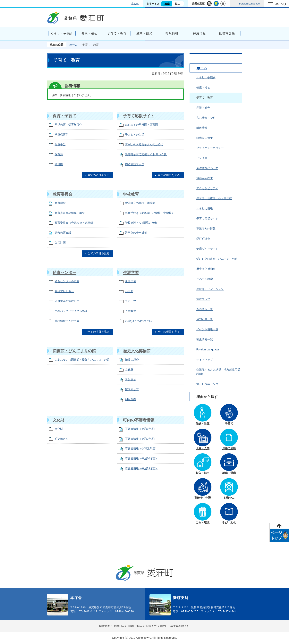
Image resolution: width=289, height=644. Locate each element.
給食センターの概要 (67, 281)
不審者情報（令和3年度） (141, 429)
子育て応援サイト (139, 116)
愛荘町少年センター (209, 384)
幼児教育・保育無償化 (68, 125)
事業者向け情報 (206, 229)
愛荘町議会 (203, 239)
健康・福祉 (203, 88)
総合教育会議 (63, 233)
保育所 (59, 154)
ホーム (73, 45)
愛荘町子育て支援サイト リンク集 (146, 154)
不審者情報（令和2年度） (141, 439)
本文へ (135, 3)
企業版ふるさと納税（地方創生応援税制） (218, 372)
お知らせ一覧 (205, 319)
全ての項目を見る (98, 175)
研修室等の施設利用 (67, 301)
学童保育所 (62, 135)
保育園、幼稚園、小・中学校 (214, 198)
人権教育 (131, 311)
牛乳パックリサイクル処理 (71, 311)
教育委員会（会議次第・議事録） (75, 223)
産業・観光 (203, 108)
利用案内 (131, 399)
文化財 (129, 370)
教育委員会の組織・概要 (70, 213)
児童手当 (60, 144)
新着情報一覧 (205, 309)
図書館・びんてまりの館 (74, 351)
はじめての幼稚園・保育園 (141, 125)
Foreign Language (249, 4)
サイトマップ (205, 360)
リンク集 (202, 158)
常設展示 (131, 379)
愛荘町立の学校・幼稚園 (140, 203)
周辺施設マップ (135, 164)
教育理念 (60, 203)
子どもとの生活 (135, 135)
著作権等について (207, 168)
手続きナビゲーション (210, 289)
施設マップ (203, 299)
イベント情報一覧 (207, 329)
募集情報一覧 (205, 339)
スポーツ (131, 301)
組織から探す (205, 138)
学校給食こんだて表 (67, 321)
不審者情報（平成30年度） (142, 458)
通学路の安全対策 (136, 233)
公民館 (129, 291)
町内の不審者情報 (139, 420)
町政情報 (202, 128)
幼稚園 (59, 164)
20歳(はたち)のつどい (139, 321)
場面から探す (205, 178)
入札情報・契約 (206, 118)
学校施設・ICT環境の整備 (141, 223)
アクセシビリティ (207, 188)
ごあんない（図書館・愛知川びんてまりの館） (83, 360)
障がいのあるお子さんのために (144, 144)
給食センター (64, 272)
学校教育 (131, 194)
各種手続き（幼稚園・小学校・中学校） (150, 213)
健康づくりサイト (207, 249)
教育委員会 (63, 194)
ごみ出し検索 (205, 279)
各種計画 (60, 243)
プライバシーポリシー (210, 148)
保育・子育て (64, 116)
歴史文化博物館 (137, 351)
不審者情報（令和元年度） (141, 448)
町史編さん (62, 439)
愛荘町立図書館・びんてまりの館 (217, 259)
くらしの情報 (205, 208)
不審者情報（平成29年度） (142, 468)
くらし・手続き (206, 77)
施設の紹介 (132, 360)
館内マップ (132, 389)
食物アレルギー (64, 291)
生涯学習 (131, 272)
